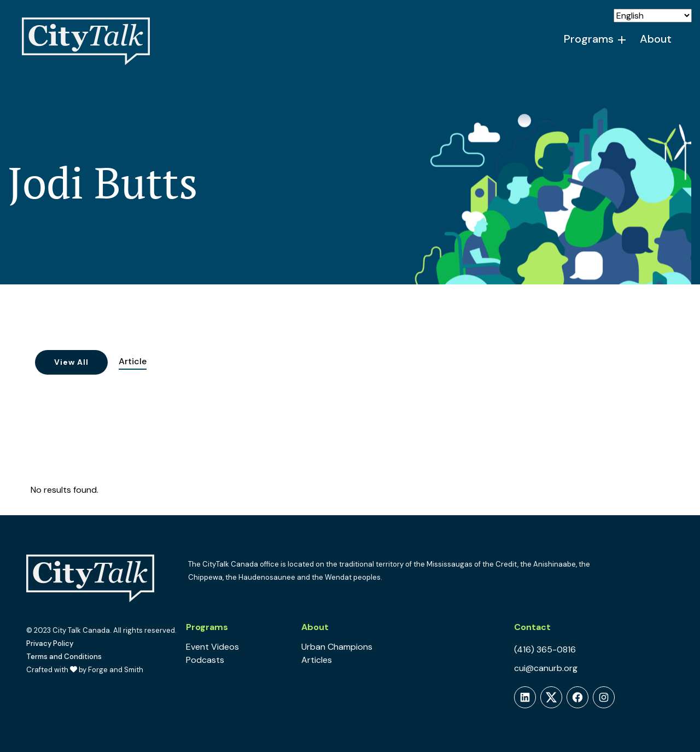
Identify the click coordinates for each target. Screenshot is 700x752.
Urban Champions (337, 647)
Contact (532, 627)
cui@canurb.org (546, 668)
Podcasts (205, 660)
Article (133, 361)
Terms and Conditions (64, 657)
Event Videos (212, 647)
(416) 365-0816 (545, 649)
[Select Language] (653, 16)
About (656, 39)
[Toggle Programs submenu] (622, 40)
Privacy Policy (50, 643)
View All (71, 362)
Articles (317, 660)
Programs (589, 39)
